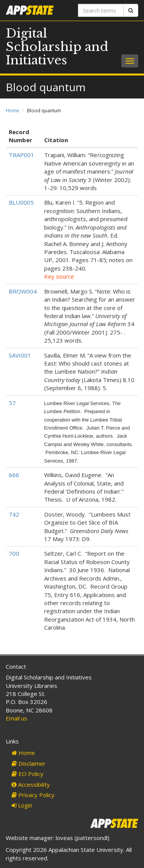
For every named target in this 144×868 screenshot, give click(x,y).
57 (12, 403)
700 (14, 553)
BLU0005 (21, 202)
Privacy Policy (33, 795)
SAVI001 (20, 355)
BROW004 (23, 291)
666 (14, 475)
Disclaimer (29, 763)
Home (12, 111)
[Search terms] (101, 10)
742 (14, 514)
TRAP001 (22, 155)
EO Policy (27, 774)
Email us (17, 718)
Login (22, 805)
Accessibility (31, 784)
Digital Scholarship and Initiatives (57, 47)
